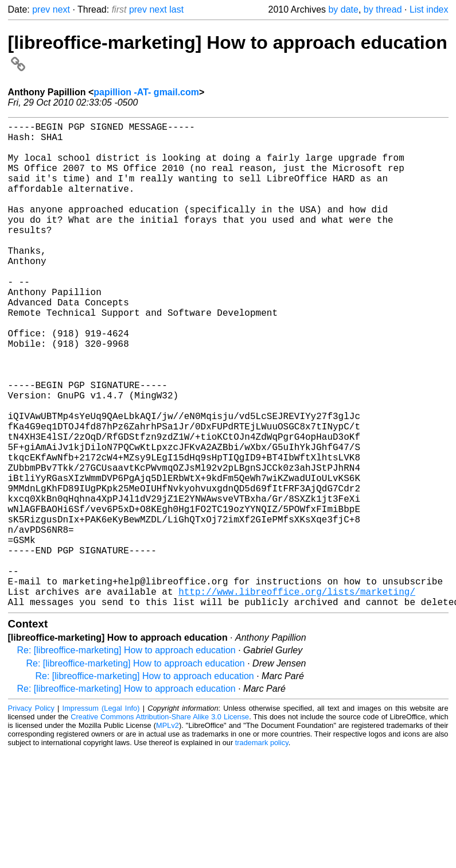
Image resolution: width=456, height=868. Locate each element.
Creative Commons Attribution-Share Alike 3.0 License (160, 825)
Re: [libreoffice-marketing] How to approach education (126, 758)
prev (41, 9)
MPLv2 (167, 833)
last (176, 9)
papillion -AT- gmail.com (146, 92)
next (61, 9)
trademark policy (262, 850)
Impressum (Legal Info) (101, 816)
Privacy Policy (31, 816)
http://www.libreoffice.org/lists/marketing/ (297, 697)
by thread (383, 9)
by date (343, 9)
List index (429, 9)
